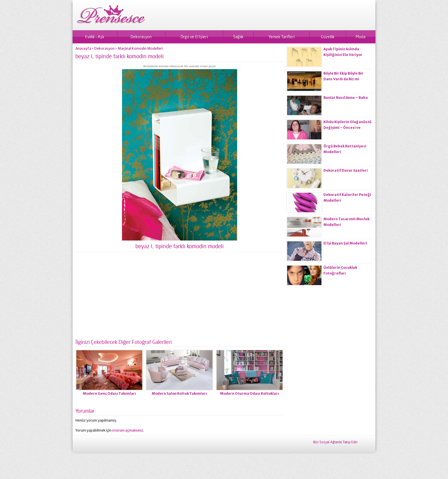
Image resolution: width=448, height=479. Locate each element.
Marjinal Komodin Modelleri (140, 48)
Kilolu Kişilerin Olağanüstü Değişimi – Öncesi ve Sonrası (347, 128)
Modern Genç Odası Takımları (109, 393)
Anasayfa (83, 48)
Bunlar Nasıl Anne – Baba (346, 98)
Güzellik (328, 37)
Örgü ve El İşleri (194, 37)
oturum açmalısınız (128, 430)
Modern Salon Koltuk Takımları (179, 393)
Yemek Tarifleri (282, 37)
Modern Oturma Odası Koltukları (249, 393)
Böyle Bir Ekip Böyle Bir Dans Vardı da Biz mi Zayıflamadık (343, 79)
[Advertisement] (179, 298)
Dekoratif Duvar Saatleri (346, 170)
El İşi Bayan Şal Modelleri (345, 243)
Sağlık (238, 37)
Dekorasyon (141, 37)
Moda (361, 37)
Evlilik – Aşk (95, 37)
